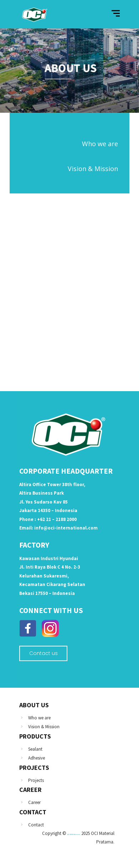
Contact (36, 825)
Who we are (39, 718)
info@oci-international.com (66, 528)
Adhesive (37, 758)
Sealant (35, 749)
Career (34, 802)
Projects (36, 780)
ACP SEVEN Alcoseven (74, 834)
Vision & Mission (44, 727)
